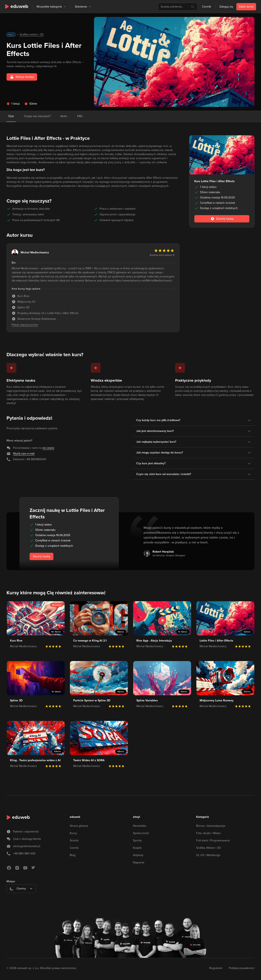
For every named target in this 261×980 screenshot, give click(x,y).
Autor (64, 116)
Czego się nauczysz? (37, 116)
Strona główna (79, 826)
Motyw (11, 881)
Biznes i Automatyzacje (211, 826)
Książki (137, 848)
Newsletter (140, 826)
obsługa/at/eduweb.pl (27, 846)
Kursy (73, 833)
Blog (73, 855)
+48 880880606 (36, 459)
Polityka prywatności (242, 968)
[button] (65, 7)
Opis (11, 116)
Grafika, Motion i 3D (208, 848)
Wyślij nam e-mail (24, 454)
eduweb (75, 817)
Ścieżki (74, 840)
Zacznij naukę (41, 556)
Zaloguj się (226, 7)
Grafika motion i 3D (32, 34)
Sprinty (137, 840)
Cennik (207, 7)
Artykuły (138, 855)
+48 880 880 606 (24, 854)
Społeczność (141, 833)
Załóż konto (246, 7)
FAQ (80, 116)
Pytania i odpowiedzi (26, 832)
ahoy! (137, 817)
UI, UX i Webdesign (208, 855)
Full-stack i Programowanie (213, 840)
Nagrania (139, 862)
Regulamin (216, 968)
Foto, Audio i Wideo (208, 833)
